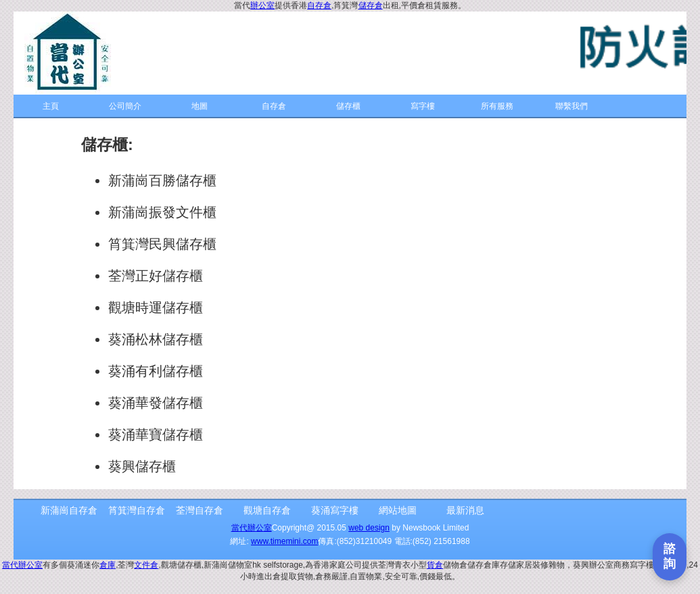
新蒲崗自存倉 (69, 510)
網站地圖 (398, 510)
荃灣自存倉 (200, 510)
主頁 (51, 106)
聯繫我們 (571, 106)
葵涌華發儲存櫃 (156, 403)
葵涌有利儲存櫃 (156, 371)
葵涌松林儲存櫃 (156, 339)
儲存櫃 (348, 106)
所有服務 (497, 106)
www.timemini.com (284, 541)
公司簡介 (125, 106)
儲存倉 (371, 5)
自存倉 (319, 5)
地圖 (200, 106)
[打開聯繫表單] (670, 557)
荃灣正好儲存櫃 (156, 276)
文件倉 (146, 565)
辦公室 (262, 5)
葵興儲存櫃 (142, 466)
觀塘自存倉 (267, 510)
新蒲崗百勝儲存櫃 (162, 180)
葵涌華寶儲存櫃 (156, 435)
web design (369, 528)
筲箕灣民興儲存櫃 (162, 244)
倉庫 (108, 565)
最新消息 (465, 510)
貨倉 (435, 565)
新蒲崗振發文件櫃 (162, 212)
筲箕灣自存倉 (137, 510)
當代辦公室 (252, 528)
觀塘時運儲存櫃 (156, 307)
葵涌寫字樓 (335, 510)
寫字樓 (423, 106)
